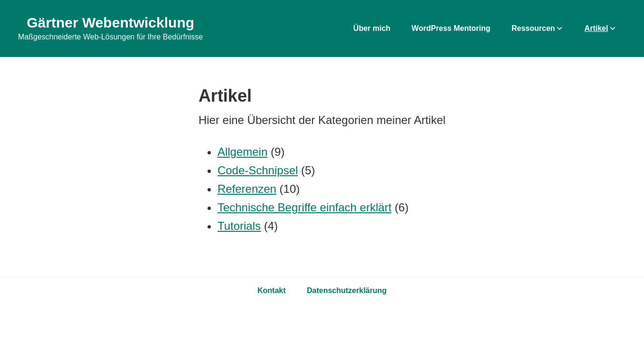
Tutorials (239, 226)
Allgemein (242, 152)
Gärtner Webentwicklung (110, 23)
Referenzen (247, 189)
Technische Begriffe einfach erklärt (304, 207)
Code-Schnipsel (258, 170)
